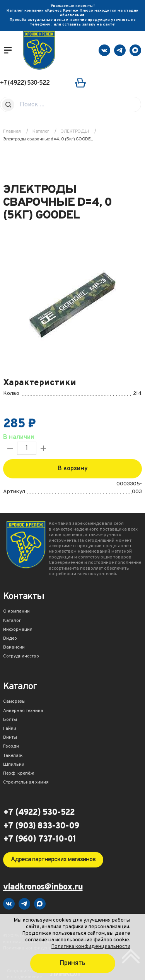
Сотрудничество (21, 657)
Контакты (24, 597)
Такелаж (13, 756)
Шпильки (14, 765)
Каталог (12, 621)
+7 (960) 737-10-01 (39, 840)
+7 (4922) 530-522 (25, 83)
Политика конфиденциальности (91, 947)
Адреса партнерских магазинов (53, 860)
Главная (12, 131)
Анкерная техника (23, 711)
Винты (10, 738)
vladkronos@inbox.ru (43, 888)
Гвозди (11, 747)
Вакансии (14, 648)
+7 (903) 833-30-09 (41, 826)
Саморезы (14, 702)
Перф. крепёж (19, 774)
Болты (10, 720)
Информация (18, 630)
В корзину (73, 469)
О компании (16, 612)
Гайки (10, 729)
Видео (10, 639)
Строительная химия (26, 783)
